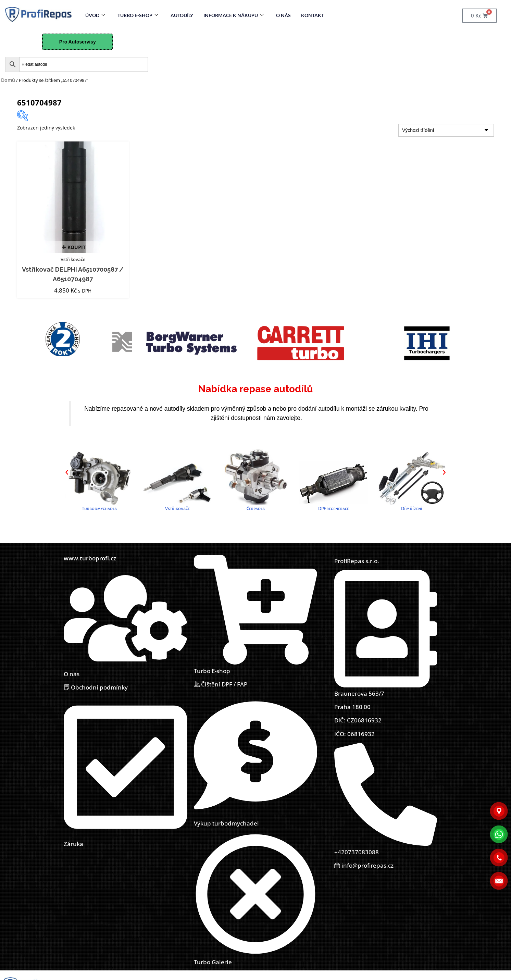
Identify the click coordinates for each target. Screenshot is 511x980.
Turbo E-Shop (138, 15)
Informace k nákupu (234, 15)
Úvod (95, 15)
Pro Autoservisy (78, 42)
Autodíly (182, 15)
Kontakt (313, 15)
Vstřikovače (73, 259)
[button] (67, 472)
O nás (283, 15)
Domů (8, 80)
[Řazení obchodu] (446, 130)
